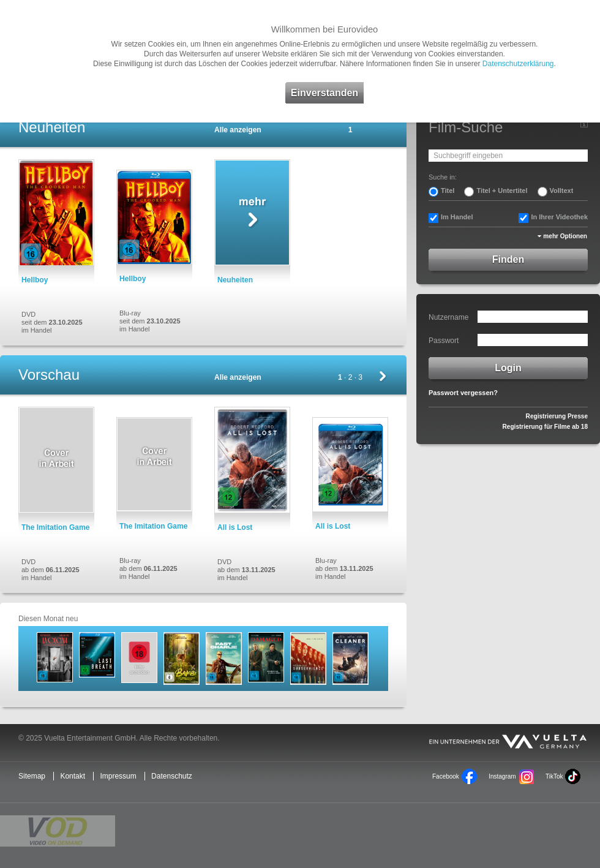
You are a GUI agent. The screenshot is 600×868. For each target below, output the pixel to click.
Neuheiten (235, 280)
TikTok (554, 776)
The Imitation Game (55, 527)
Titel (448, 191)
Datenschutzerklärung (518, 64)
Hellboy (35, 280)
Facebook (446, 776)
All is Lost (235, 527)
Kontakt (73, 776)
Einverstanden (324, 93)
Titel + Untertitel (502, 191)
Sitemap (32, 776)
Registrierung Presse (557, 416)
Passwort (444, 341)
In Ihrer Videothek (559, 217)
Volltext (562, 191)
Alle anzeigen (238, 130)
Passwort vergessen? (463, 393)
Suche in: (443, 177)
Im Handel (457, 217)
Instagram (502, 776)
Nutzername (448, 317)
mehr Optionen (565, 236)
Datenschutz (172, 776)
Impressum (118, 776)
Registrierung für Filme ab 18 (545, 427)
